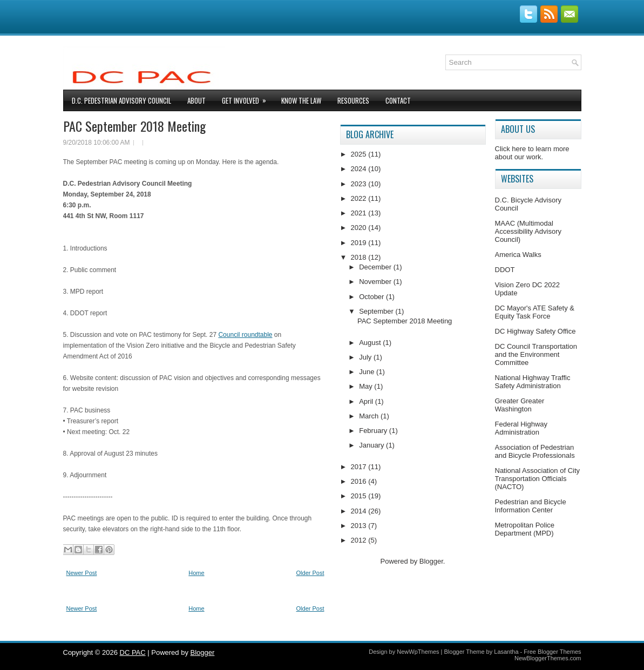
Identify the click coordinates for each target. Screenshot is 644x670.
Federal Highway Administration (521, 428)
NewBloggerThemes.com (548, 658)
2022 (360, 198)
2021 (360, 213)
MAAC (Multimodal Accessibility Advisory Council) (528, 231)
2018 (360, 257)
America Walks (518, 255)
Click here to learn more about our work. (532, 153)
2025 (360, 154)
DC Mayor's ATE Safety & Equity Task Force (535, 312)
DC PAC (133, 652)
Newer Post (82, 573)
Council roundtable (245, 335)
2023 (360, 184)
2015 (360, 496)
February (374, 431)
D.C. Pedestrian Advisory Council (121, 100)
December (376, 267)
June (368, 372)
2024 (360, 169)
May (367, 386)
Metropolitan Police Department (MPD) (525, 529)
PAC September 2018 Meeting (134, 126)
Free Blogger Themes (552, 652)
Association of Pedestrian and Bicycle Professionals (535, 451)
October (372, 297)
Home (196, 573)
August (371, 343)
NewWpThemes (418, 652)
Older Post (310, 573)
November (376, 282)
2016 (360, 481)
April (367, 401)
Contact (398, 100)
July (366, 357)
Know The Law (301, 100)
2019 (360, 243)
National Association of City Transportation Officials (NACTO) (538, 479)
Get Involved (248, 98)
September (377, 311)
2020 (360, 228)
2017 (360, 467)
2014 (360, 511)
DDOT (505, 270)
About (196, 100)
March (370, 416)
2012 (360, 540)
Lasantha (506, 652)
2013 (360, 526)
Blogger (431, 561)
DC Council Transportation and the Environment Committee (536, 354)
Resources (353, 100)
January (372, 445)
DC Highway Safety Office (535, 331)
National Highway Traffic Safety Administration (533, 382)
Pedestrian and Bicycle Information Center (531, 506)
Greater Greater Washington (520, 405)
